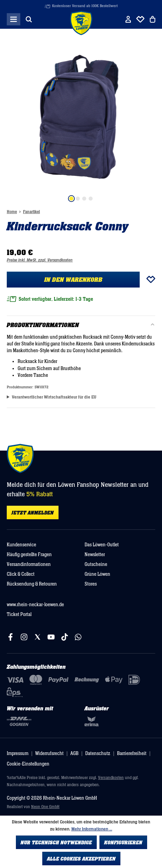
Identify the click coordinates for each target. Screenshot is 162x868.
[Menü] (14, 19)
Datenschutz (98, 753)
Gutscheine (96, 564)
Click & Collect (21, 574)
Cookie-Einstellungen (28, 764)
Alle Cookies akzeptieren (81, 859)
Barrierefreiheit (132, 753)
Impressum (18, 753)
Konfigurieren (123, 843)
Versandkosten (111, 778)
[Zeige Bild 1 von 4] (71, 199)
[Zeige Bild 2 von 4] (78, 199)
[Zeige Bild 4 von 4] (91, 199)
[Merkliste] (140, 19)
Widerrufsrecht (49, 753)
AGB (74, 753)
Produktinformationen (43, 325)
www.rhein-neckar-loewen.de (35, 605)
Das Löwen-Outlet (102, 545)
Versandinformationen (29, 564)
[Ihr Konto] (128, 19)
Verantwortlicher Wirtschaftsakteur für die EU (54, 397)
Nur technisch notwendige (56, 843)
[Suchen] (29, 19)
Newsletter (95, 555)
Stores (91, 584)
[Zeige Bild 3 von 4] (84, 199)
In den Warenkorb (73, 280)
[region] (81, 122)
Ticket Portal (19, 614)
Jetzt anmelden (33, 513)
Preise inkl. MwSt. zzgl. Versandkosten (40, 260)
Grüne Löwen (97, 574)
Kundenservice (21, 545)
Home (12, 212)
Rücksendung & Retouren (32, 584)
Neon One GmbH (45, 807)
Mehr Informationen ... (92, 829)
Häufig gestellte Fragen (29, 555)
